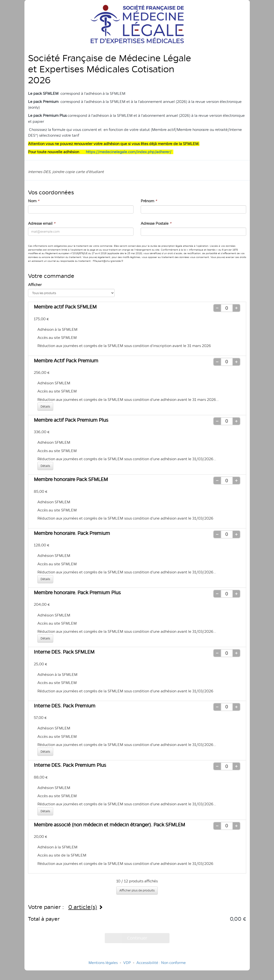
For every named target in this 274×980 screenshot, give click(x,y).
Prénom (149, 201)
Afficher (35, 285)
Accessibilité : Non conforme (161, 963)
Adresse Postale (156, 223)
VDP (128, 963)
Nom (34, 201)
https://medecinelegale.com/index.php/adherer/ (129, 152)
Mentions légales (103, 963)
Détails (45, 406)
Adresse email (42, 223)
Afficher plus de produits (137, 890)
